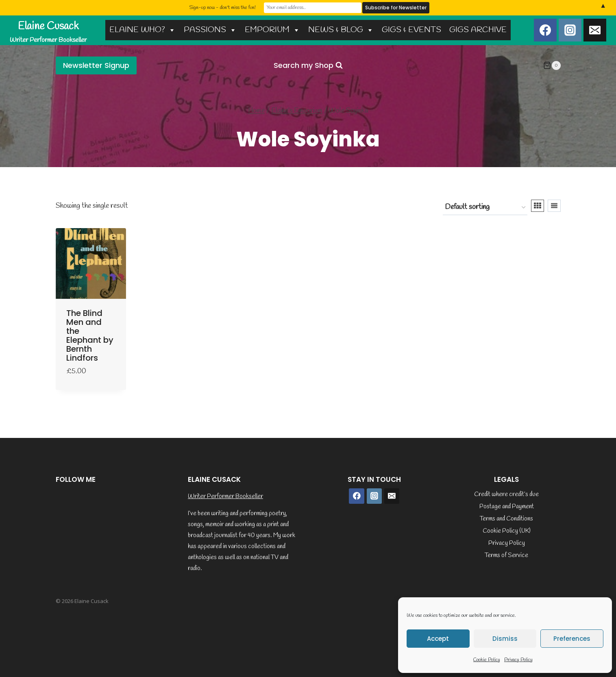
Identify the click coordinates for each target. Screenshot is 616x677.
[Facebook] (545, 30)
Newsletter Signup (96, 65)
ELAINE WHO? (143, 30)
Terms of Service (506, 555)
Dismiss (505, 639)
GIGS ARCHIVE (478, 30)
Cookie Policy (487, 660)
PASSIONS (210, 30)
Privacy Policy (518, 660)
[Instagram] (570, 30)
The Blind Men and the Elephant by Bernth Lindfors (90, 335)
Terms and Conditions (506, 519)
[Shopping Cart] (552, 65)
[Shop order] (485, 207)
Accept (438, 639)
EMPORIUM (272, 30)
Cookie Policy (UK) (507, 531)
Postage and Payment (507, 507)
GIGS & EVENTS (411, 30)
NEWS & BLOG (341, 30)
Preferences (572, 639)
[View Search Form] (308, 66)
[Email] (595, 30)
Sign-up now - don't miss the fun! (222, 8)
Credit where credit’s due (506, 494)
